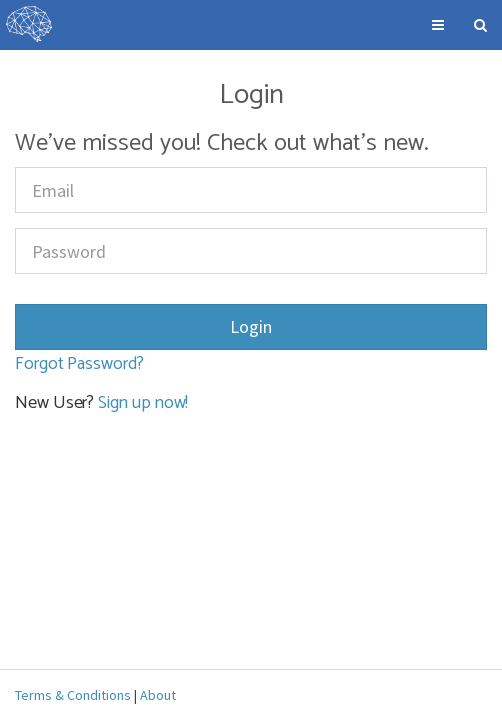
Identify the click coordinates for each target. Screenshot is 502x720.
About (158, 695)
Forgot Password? (79, 364)
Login (251, 326)
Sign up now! (143, 403)
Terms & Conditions (73, 695)
